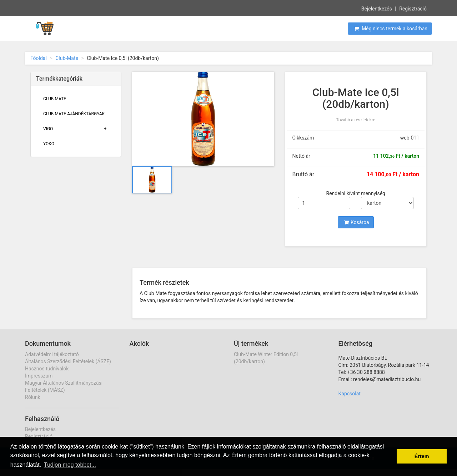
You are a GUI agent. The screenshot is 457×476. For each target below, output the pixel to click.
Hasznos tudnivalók (47, 369)
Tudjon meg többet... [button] (70, 465)
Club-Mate (67, 58)
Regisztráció (413, 8)
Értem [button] (422, 456)
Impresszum (39, 376)
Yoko (49, 144)
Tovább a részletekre (356, 120)
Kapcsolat (350, 394)
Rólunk (33, 397)
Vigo (48, 129)
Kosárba (357, 222)
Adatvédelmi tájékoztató (52, 354)
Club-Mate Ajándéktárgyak (74, 114)
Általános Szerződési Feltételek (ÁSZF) (68, 361)
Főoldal (39, 58)
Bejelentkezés (377, 8)
